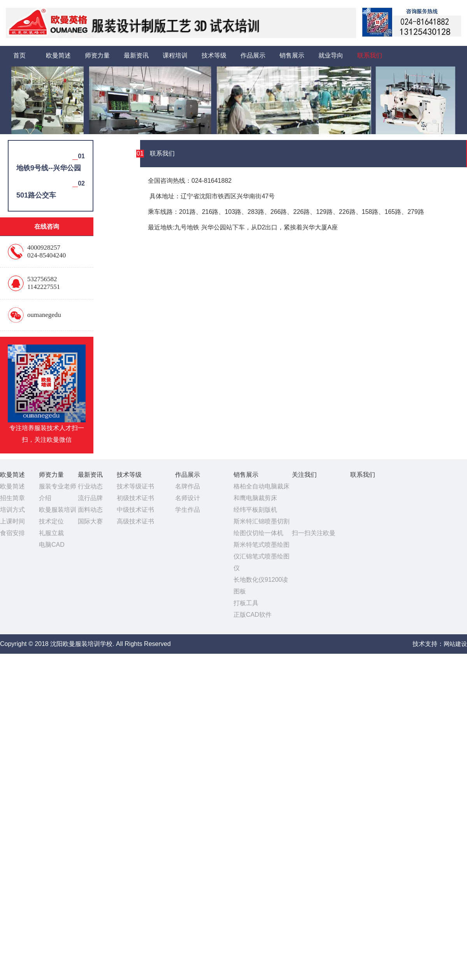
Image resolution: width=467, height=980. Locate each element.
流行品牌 (90, 498)
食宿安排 (12, 533)
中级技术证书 (135, 510)
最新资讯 (136, 55)
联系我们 (370, 55)
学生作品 (188, 510)
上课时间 (12, 521)
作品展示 (253, 55)
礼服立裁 (51, 533)
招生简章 (12, 498)
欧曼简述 (58, 55)
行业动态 (90, 486)
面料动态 (90, 510)
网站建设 (455, 644)
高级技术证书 (135, 521)
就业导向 (331, 55)
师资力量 (97, 55)
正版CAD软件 (253, 615)
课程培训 (175, 55)
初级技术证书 (135, 498)
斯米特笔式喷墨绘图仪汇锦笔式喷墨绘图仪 (262, 556)
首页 (19, 55)
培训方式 (12, 510)
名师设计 (188, 498)
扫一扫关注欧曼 (314, 533)
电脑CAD (52, 545)
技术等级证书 (135, 486)
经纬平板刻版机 (255, 510)
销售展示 (292, 55)
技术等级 (214, 55)
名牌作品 (188, 486)
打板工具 (246, 603)
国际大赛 (90, 521)
